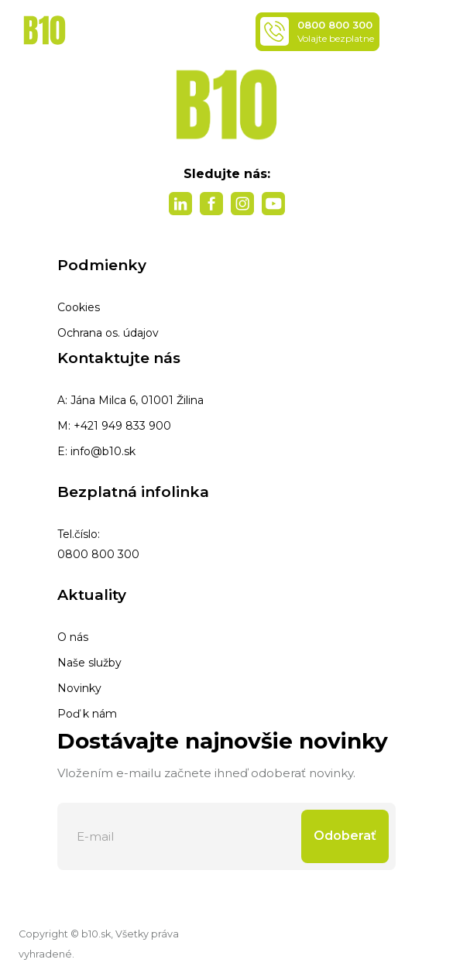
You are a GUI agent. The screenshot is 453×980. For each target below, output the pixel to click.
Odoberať (345, 836)
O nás (73, 637)
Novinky (79, 688)
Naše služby (89, 663)
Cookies (79, 307)
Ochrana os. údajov (108, 333)
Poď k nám (87, 714)
